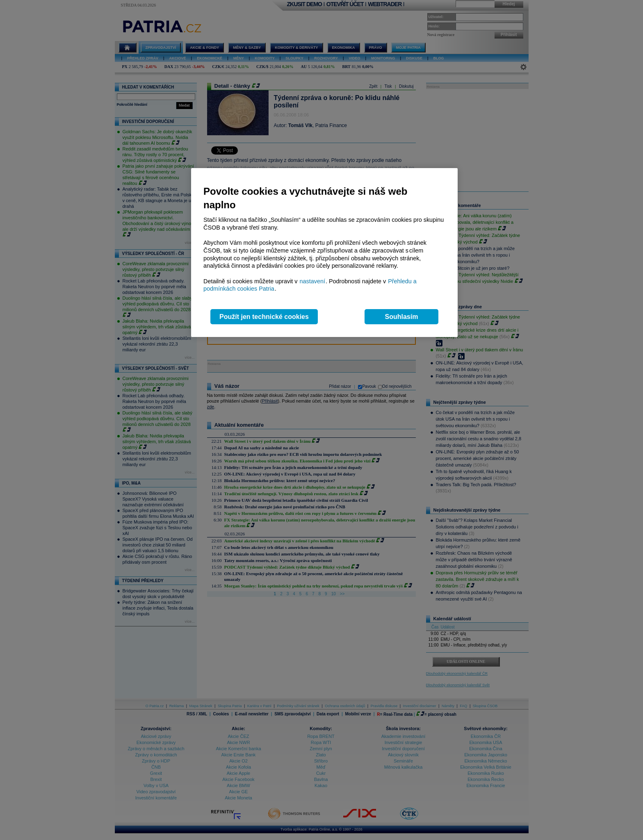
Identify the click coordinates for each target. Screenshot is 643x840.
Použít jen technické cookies (264, 317)
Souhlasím (402, 317)
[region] (324, 253)
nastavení (312, 281)
